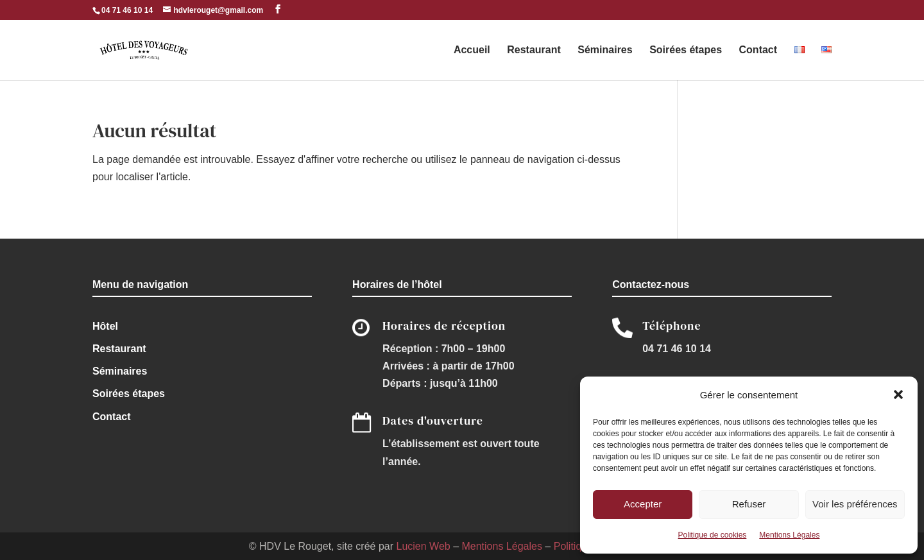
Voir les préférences (855, 504)
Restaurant (534, 50)
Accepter (643, 504)
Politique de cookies (713, 535)
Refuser (749, 504)
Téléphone (672, 326)
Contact (758, 50)
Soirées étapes (686, 50)
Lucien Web (423, 546)
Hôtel (105, 326)
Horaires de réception (444, 326)
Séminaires (605, 50)
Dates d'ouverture (433, 420)
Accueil (472, 50)
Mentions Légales (789, 535)
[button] (898, 395)
